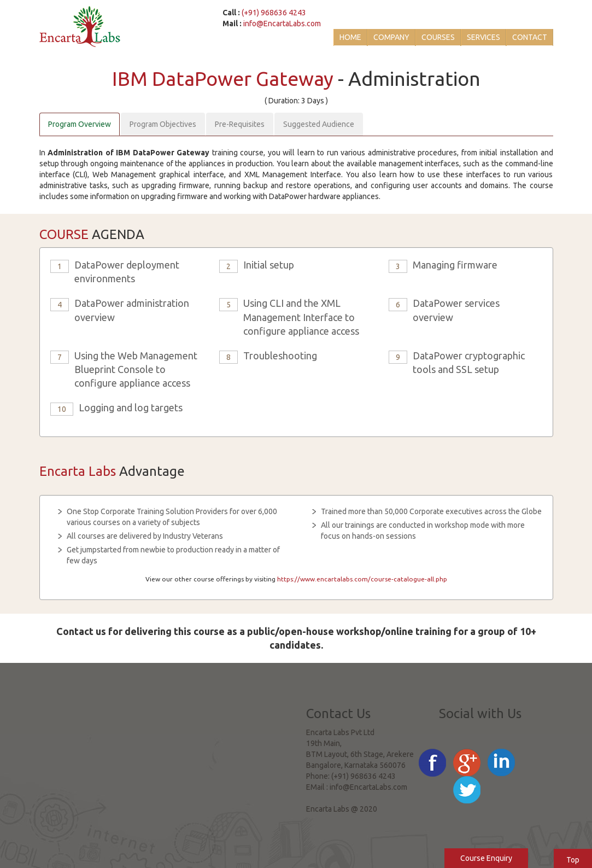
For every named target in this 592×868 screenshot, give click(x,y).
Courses (438, 37)
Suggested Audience (319, 124)
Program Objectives (163, 124)
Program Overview (80, 124)
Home (350, 37)
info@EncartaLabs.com (282, 24)
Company (391, 37)
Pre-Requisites (240, 124)
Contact (530, 37)
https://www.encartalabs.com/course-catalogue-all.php (362, 579)
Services (483, 37)
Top (573, 860)
